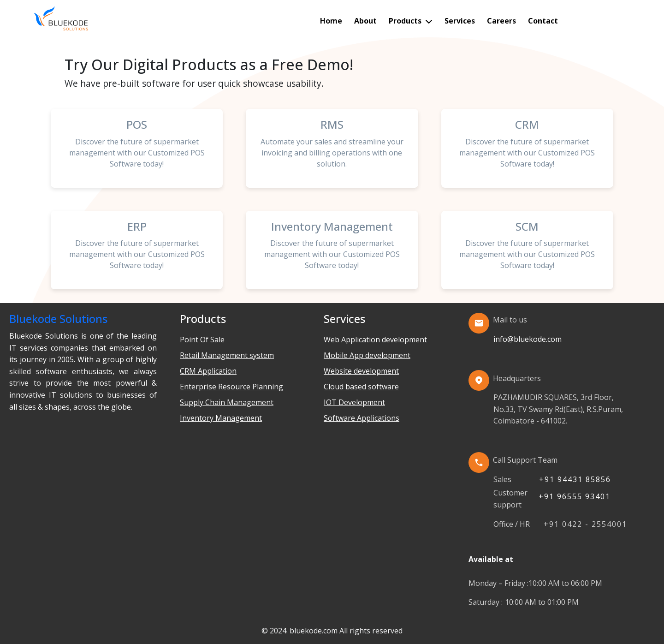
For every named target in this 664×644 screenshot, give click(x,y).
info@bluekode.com (528, 339)
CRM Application (208, 371)
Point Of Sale (202, 340)
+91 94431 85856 (575, 479)
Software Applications (362, 418)
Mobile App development (367, 355)
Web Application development (375, 340)
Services (460, 21)
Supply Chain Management (227, 402)
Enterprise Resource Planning (231, 387)
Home (331, 21)
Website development (361, 371)
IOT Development (354, 402)
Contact (543, 21)
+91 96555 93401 (575, 496)
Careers (501, 21)
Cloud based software (361, 387)
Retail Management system (227, 355)
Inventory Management (221, 418)
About (365, 21)
